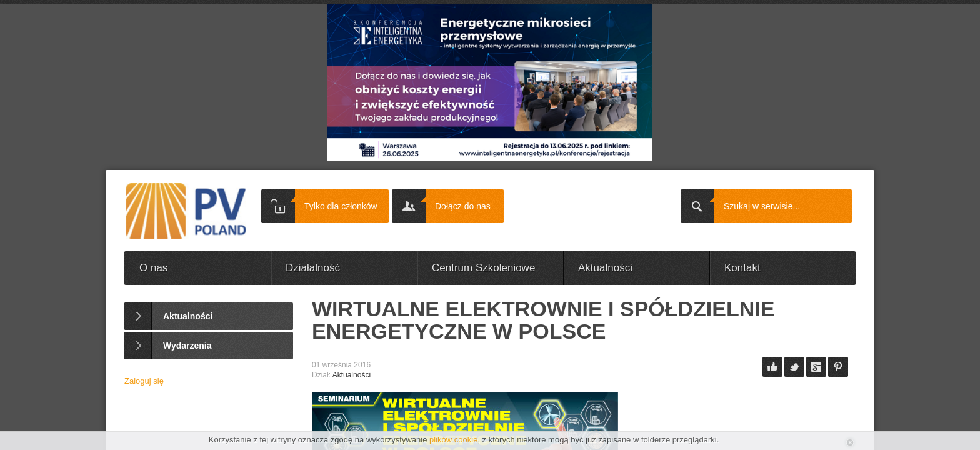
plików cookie (453, 440)
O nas (153, 268)
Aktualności (605, 268)
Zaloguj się (144, 381)
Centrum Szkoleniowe (483, 268)
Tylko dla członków (341, 206)
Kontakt (742, 268)
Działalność (313, 268)
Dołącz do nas (463, 206)
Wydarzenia (187, 346)
